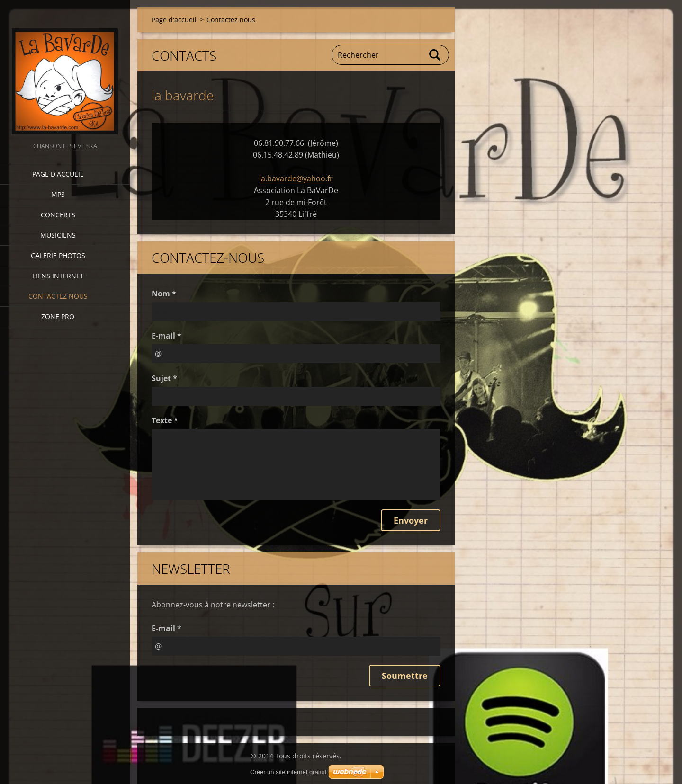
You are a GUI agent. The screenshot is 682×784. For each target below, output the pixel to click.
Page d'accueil (58, 174)
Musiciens (58, 235)
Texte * (165, 420)
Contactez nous (58, 296)
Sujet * (164, 378)
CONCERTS (58, 215)
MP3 (58, 194)
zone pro (58, 316)
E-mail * (166, 336)
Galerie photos (58, 255)
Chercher (435, 55)
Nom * (164, 294)
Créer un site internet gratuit (288, 772)
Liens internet (58, 276)
